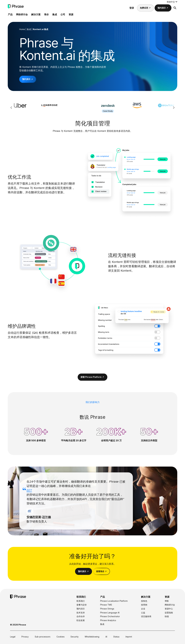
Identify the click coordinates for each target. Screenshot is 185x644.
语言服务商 (146, 616)
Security (75, 637)
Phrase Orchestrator (110, 616)
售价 (46, 14)
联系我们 (81, 597)
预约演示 (162, 8)
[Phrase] (16, 6)
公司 (63, 14)
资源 (71, 14)
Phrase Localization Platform (114, 601)
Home (22, 29)
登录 (132, 8)
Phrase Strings (107, 609)
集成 (55, 14)
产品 (10, 14)
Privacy (25, 637)
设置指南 (169, 613)
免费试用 (144, 8)
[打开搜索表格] (175, 8)
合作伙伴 (81, 616)
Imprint (129, 637)
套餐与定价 (82, 605)
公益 (143, 613)
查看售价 (100, 571)
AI (106, 637)
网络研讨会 (22, 14)
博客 (167, 601)
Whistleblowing (92, 637)
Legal (13, 637)
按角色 (144, 601)
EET (29, 490)
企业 (143, 609)
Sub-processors (43, 637)
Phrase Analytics (108, 620)
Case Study (115, 111)
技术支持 (81, 613)
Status (116, 637)
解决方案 (36, 14)
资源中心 (169, 609)
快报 (167, 616)
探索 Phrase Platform (91, 377)
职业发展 (81, 620)
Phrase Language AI (110, 613)
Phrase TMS (106, 605)
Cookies (61, 637)
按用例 (144, 605)
